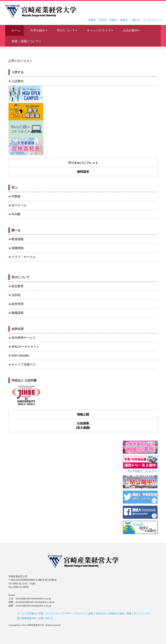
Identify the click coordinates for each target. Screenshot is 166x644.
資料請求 (83, 172)
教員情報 (18, 239)
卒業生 (113, 20)
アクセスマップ (152, 20)
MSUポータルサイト (25, 347)
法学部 (16, 295)
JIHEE (26, 396)
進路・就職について (26, 41)
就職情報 (18, 248)
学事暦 (16, 196)
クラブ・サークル (24, 257)
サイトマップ (141, 613)
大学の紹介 (39, 30)
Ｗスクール (19, 205)
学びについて (67, 30)
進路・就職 (125, 613)
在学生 (103, 20)
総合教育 (18, 286)
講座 (91, 613)
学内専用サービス (24, 338)
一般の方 (135, 20)
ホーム (16, 30)
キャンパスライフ (100, 30)
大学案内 (31, 613)
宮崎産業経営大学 (41, 11)
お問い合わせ (46, 618)
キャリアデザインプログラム (71, 613)
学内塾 (16, 214)
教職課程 (18, 313)
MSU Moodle (20, 355)
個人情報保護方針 (27, 618)
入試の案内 (131, 30)
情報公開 (83, 414)
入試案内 (18, 81)
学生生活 (100, 613)
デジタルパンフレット (83, 163)
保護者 (124, 20)
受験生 (92, 20)
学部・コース (46, 613)
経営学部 (18, 304)
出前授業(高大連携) (83, 426)
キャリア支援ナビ (24, 364)
